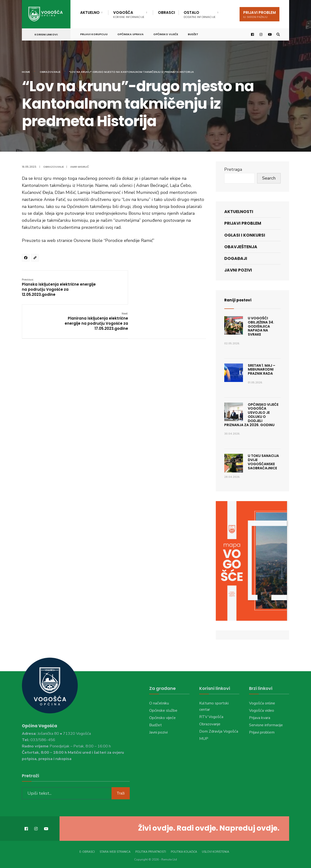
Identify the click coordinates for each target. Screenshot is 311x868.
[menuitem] (94, 12)
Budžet (193, 33)
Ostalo (200, 14)
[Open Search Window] (277, 34)
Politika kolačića (184, 851)
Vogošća (129, 14)
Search (269, 178)
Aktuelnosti (239, 212)
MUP (204, 739)
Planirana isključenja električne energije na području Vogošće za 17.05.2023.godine (174, 287)
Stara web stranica (115, 851)
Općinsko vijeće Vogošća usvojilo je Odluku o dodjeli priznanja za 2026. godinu (251, 415)
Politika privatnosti (151, 851)
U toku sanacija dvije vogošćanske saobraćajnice (263, 462)
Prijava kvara (260, 718)
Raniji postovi (240, 300)
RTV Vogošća (211, 717)
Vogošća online (262, 703)
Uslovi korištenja (216, 851)
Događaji (236, 258)
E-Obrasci (87, 851)
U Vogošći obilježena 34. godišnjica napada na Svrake (261, 326)
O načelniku (159, 703)
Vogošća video (262, 711)
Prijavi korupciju (94, 33)
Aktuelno (90, 12)
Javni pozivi (238, 270)
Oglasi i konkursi (245, 235)
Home (26, 72)
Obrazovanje (50, 72)
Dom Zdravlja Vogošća (219, 731)
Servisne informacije (266, 725)
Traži (121, 792)
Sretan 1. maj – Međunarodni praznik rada (262, 370)
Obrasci (166, 12)
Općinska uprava (130, 33)
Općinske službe (163, 711)
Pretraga (233, 169)
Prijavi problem (259, 14)
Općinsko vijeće (166, 33)
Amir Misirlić (80, 167)
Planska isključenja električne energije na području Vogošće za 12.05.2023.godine (54, 287)
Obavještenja (241, 247)
